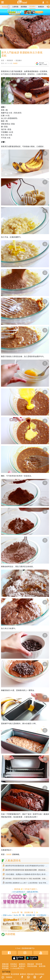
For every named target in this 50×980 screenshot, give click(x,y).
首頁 (3, 60)
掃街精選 (39, 964)
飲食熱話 (14, 964)
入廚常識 (15, 7)
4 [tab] (30, 14)
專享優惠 (5, 968)
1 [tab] (20, 14)
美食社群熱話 (39, 974)
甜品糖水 (32, 7)
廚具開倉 (24, 7)
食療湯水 (41, 7)
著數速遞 (5, 964)
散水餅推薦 (15, 974)
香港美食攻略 (32, 966)
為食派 (15, 63)
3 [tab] (27, 14)
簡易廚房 (5, 7)
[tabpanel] (25, 12)
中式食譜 (14, 966)
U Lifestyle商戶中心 (17, 968)
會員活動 (42, 966)
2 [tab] (24, 14)
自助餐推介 (6, 974)
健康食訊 (22, 964)
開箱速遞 (31, 964)
